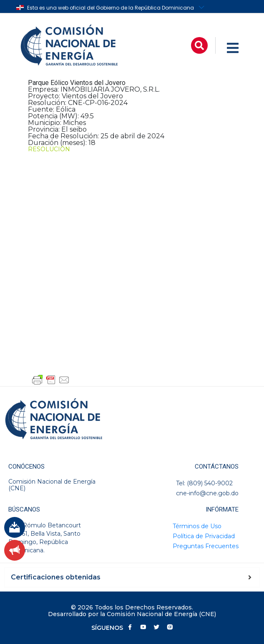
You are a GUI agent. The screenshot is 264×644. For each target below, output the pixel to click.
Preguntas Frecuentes (206, 546)
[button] (199, 45)
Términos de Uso (197, 526)
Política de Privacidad (204, 536)
